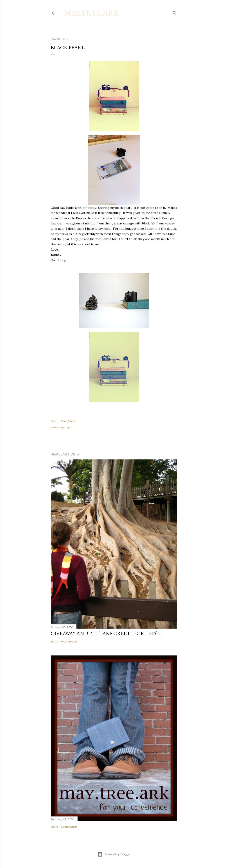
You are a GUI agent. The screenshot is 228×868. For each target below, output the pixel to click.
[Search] (175, 12)
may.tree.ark (92, 13)
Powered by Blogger (114, 854)
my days (65, 427)
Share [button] (54, 421)
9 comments (69, 641)
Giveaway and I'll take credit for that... (107, 633)
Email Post (68, 421)
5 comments (69, 827)
